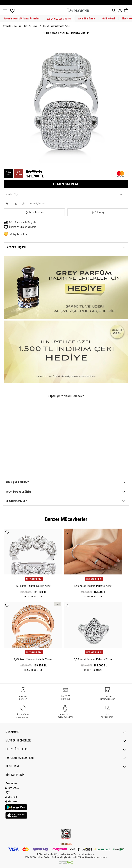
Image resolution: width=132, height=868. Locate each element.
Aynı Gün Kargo (87, 19)
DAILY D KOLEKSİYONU (59, 19)
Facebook (11, 784)
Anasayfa (7, 26)
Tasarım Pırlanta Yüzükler (26, 26)
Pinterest (12, 802)
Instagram (12, 788)
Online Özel (109, 19)
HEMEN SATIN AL (66, 184)
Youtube (11, 797)
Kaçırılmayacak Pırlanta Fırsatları (22, 19)
